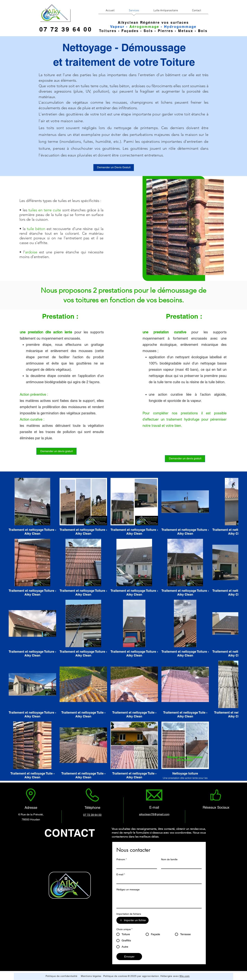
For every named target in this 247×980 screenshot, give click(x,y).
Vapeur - (120, 27)
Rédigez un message (128, 889)
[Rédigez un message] (159, 900)
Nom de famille (169, 859)
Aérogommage (144, 27)
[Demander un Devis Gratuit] (114, 168)
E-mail (121, 875)
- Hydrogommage (178, 27)
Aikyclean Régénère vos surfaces (153, 23)
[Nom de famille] (180, 865)
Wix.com (185, 976)
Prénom (122, 859)
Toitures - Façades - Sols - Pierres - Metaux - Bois (153, 31)
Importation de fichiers (129, 914)
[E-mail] (158, 880)
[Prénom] (136, 865)
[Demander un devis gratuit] (56, 451)
